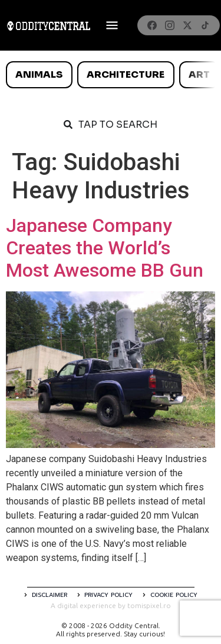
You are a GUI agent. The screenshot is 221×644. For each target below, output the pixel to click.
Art (199, 74)
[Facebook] (152, 25)
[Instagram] (170, 25)
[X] (187, 25)
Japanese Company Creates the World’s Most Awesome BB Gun (105, 248)
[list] (111, 75)
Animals (39, 74)
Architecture (126, 74)
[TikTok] (205, 25)
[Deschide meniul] (112, 25)
